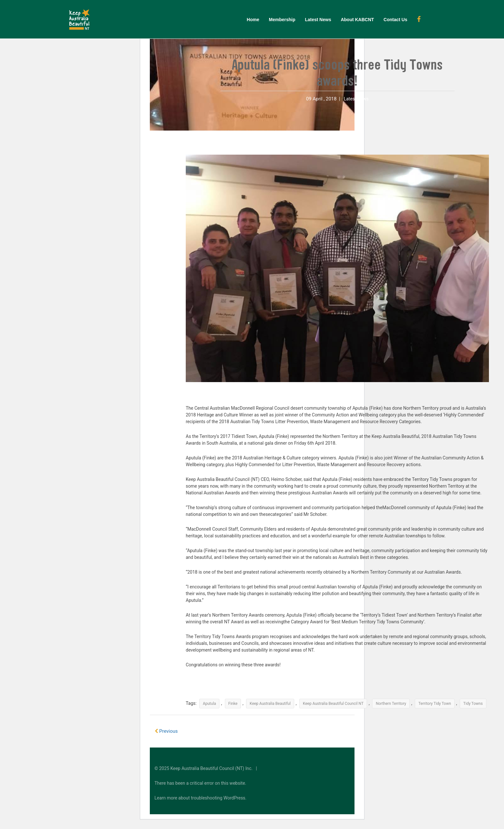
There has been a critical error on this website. (201, 783)
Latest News (318, 20)
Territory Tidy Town (435, 704)
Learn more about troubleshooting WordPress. (201, 798)
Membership (282, 20)
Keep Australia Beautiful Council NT (333, 704)
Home (253, 20)
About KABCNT (357, 20)
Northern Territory (391, 704)
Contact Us (396, 20)
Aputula (209, 704)
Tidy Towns (473, 704)
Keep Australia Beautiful (270, 704)
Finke (233, 704)
